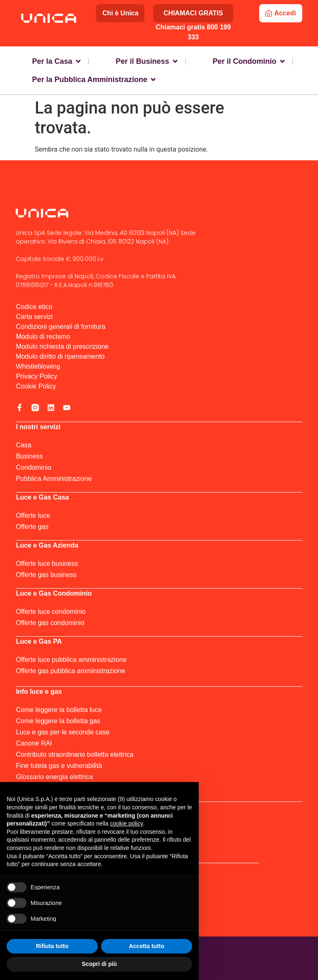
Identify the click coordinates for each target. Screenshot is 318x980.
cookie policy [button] (126, 823)
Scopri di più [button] (100, 964)
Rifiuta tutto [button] (52, 946)
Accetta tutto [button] (147, 946)
